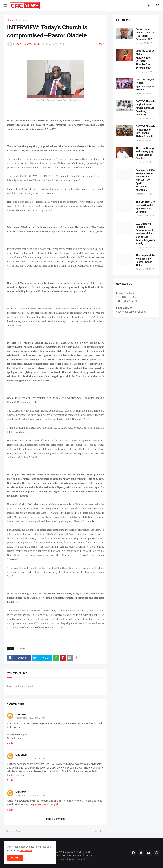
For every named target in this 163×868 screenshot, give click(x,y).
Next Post (100, 831)
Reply (10, 743)
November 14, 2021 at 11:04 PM (31, 795)
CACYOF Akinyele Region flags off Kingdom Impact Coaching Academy (145, 108)
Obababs (21, 755)
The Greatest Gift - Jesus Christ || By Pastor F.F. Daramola (145, 207)
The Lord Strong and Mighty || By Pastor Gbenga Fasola (145, 153)
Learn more (26, 850)
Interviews (22, 20)
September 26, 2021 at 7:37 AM (30, 759)
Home (10, 20)
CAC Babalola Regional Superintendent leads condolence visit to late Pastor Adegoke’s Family (145, 234)
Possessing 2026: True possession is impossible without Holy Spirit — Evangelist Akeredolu (145, 180)
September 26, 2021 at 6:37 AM (30, 718)
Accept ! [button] (15, 858)
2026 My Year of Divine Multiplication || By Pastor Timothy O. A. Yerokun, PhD (145, 59)
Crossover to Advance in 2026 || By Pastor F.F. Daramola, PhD (145, 34)
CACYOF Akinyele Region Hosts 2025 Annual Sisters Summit (145, 131)
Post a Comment (56, 819)
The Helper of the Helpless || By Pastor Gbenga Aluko (145, 260)
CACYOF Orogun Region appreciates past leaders (145, 84)
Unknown (21, 714)
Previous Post (13, 831)
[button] (5, 5)
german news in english (46, 804)
